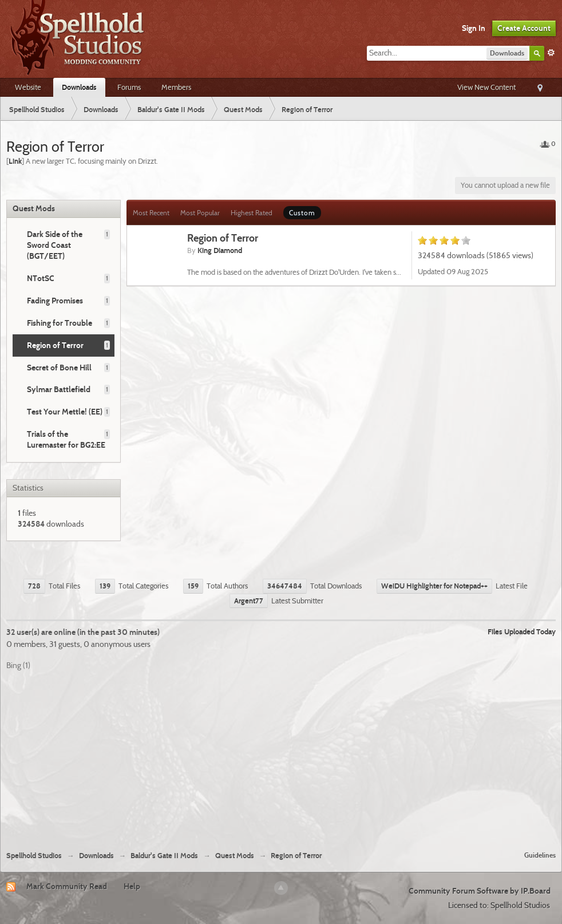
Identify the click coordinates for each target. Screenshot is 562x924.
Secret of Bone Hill (59, 368)
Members (176, 87)
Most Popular (200, 213)
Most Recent (151, 213)
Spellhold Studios (34, 856)
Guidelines (540, 855)
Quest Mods (34, 208)
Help (132, 886)
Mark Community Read (67, 886)
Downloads (79, 87)
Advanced (551, 53)
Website (28, 87)
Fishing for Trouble (60, 323)
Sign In (474, 28)
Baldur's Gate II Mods (164, 856)
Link (15, 161)
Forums (129, 87)
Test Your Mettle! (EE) (65, 412)
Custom (302, 213)
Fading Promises (55, 301)
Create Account (524, 28)
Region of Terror (55, 345)
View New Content (486, 87)
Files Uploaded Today (522, 631)
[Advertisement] (281, 756)
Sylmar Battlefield (59, 389)
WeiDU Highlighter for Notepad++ (434, 586)
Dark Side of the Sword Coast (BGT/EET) (55, 245)
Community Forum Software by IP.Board (480, 891)
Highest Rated (252, 213)
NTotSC (41, 278)
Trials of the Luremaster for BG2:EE (66, 439)
